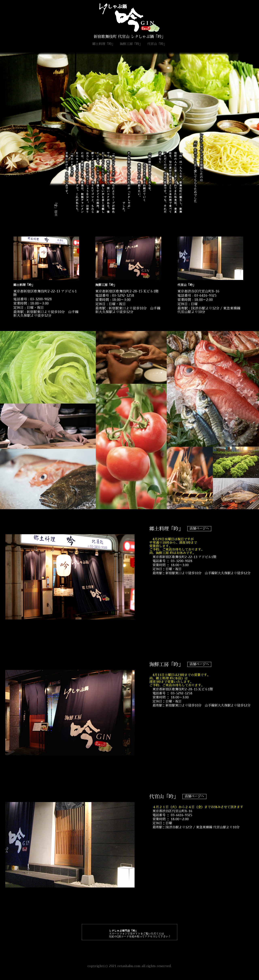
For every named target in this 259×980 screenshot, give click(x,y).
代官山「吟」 (157, 44)
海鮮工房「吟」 (131, 44)
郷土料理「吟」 (104, 44)
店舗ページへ (199, 529)
